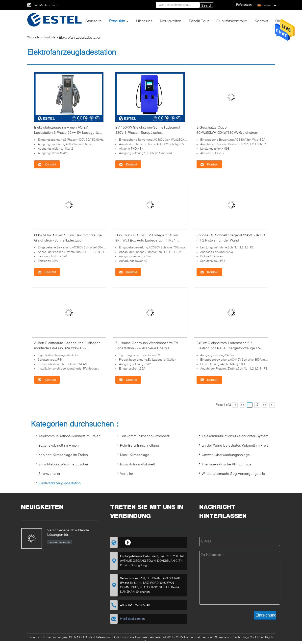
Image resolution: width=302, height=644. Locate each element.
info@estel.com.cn (47, 5)
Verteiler (127, 473)
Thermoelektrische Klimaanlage (227, 464)
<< (242, 405)
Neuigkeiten (171, 21)
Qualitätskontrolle (232, 21)
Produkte (117, 21)
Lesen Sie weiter (60, 542)
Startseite (94, 21)
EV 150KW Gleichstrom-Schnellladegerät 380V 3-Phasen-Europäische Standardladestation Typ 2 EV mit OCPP (148, 132)
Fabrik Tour (199, 21)
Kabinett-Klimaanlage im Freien (63, 455)
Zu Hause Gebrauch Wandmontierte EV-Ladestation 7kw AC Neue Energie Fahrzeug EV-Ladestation (147, 348)
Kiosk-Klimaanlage (135, 455)
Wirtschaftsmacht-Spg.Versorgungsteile (233, 473)
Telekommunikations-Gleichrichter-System (235, 436)
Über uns (144, 21)
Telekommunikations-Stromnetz (145, 436)
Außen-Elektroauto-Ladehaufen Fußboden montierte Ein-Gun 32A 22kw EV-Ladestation (67, 348)
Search (207, 5)
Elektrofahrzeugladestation (60, 483)
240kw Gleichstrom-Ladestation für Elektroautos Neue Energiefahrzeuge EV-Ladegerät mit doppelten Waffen (229, 348)
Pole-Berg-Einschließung (140, 445)
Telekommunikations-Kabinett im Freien (69, 436)
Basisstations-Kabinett (138, 464)
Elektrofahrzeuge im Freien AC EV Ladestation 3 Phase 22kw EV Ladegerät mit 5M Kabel (66, 132)
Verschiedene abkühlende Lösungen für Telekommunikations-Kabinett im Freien (71, 533)
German (269, 5)
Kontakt (261, 21)
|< (235, 405)
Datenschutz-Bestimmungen (48, 637)
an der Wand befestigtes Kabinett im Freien (236, 445)
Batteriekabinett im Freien (59, 445)
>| (272, 405)
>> (265, 405)
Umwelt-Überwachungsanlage (226, 455)
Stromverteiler (49, 473)
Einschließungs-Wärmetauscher (63, 464)
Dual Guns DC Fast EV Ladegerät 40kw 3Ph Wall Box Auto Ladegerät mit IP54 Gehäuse (147, 240)
